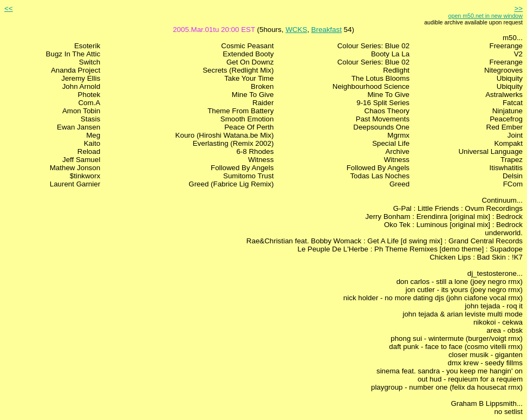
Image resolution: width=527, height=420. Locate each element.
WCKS (296, 30)
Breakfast (327, 30)
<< (9, 8)
